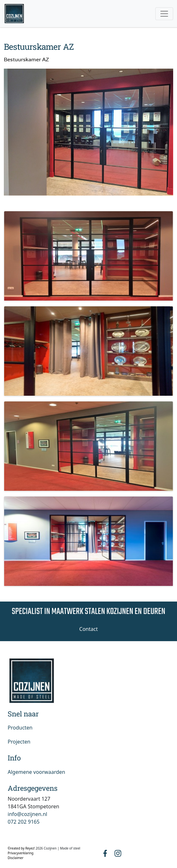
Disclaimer (15, 858)
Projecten (19, 742)
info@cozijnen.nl (27, 814)
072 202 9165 (24, 822)
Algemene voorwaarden (36, 772)
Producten (20, 728)
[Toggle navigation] (164, 14)
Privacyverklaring (21, 853)
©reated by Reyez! (22, 848)
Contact (88, 629)
